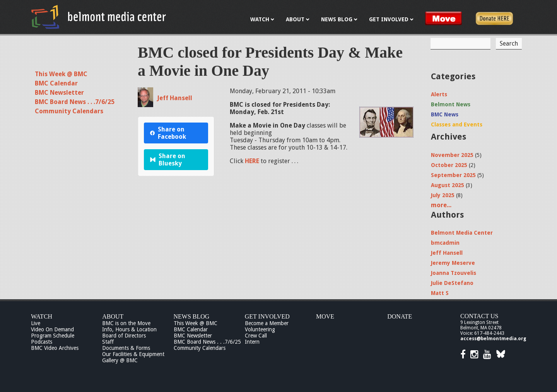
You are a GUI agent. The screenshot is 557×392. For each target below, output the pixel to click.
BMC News (445, 114)
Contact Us (479, 316)
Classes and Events (457, 124)
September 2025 (453, 175)
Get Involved (267, 316)
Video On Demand (52, 329)
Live (36, 323)
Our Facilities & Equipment (133, 354)
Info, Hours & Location (129, 329)
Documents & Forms (126, 348)
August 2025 (448, 185)
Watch (42, 316)
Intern (252, 342)
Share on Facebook (168, 133)
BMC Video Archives (55, 348)
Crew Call (256, 336)
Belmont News (451, 104)
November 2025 (452, 155)
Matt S (440, 293)
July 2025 (443, 195)
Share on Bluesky (168, 160)
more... (441, 205)
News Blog (192, 316)
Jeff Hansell (175, 98)
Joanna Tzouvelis (454, 273)
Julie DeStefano (452, 283)
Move (325, 316)
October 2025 (449, 165)
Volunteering (260, 329)
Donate (400, 316)
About (113, 316)
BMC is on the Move (126, 323)
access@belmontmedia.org (493, 339)
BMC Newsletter (59, 93)
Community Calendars (69, 111)
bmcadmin (445, 243)
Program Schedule (53, 336)
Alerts (439, 94)
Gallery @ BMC (120, 360)
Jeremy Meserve (453, 263)
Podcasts (42, 342)
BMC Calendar (56, 83)
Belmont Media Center (462, 233)
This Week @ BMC (61, 74)
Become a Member (267, 323)
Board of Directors (124, 336)
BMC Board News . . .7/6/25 (75, 102)
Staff (108, 342)
